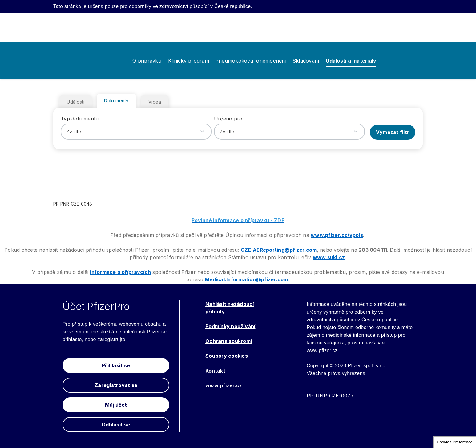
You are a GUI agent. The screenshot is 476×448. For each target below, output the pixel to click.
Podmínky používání (230, 326)
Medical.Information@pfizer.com (246, 279)
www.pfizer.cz (224, 385)
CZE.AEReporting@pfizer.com (279, 250)
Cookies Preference (455, 442)
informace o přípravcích (120, 272)
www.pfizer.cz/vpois (337, 235)
